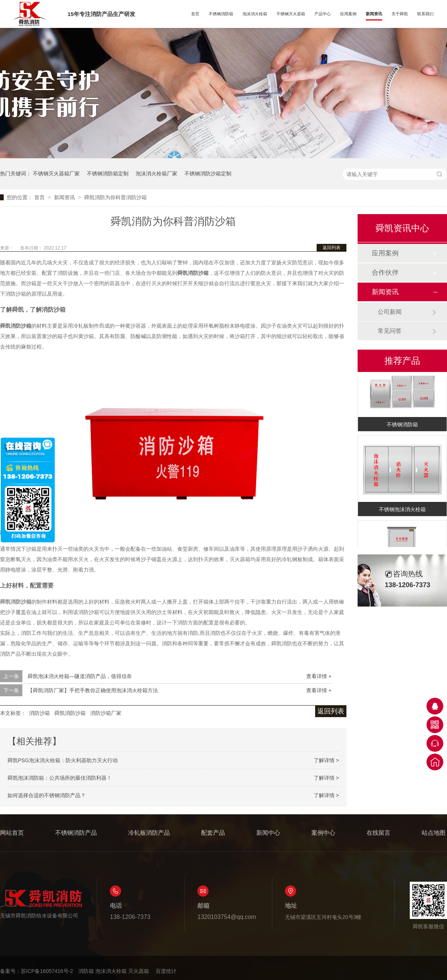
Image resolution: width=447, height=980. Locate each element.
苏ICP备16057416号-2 (47, 971)
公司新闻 (390, 312)
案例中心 (323, 833)
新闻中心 (268, 833)
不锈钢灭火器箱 (291, 14)
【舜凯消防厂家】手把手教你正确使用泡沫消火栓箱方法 (93, 690)
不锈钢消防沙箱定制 (208, 174)
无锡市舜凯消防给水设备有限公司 (41, 904)
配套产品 (213, 833)
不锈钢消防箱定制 (108, 174)
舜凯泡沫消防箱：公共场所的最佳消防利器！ (60, 778)
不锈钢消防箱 (221, 14)
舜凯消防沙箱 (70, 713)
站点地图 (434, 833)
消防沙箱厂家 (106, 713)
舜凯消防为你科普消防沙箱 (115, 197)
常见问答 (390, 331)
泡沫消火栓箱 (255, 14)
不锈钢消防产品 (76, 833)
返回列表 (332, 248)
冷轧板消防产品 (149, 833)
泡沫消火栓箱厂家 (156, 174)
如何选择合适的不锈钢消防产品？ (47, 795)
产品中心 (323, 14)
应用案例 (348, 14)
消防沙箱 (39, 713)
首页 (195, 14)
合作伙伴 (385, 273)
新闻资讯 (374, 14)
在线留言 (378, 833)
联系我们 (425, 14)
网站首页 (12, 833)
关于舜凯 (400, 14)
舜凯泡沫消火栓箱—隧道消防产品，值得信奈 (80, 676)
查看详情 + (319, 676)
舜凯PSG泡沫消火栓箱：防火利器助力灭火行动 (63, 760)
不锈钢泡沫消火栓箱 (402, 510)
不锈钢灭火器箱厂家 (56, 174)
